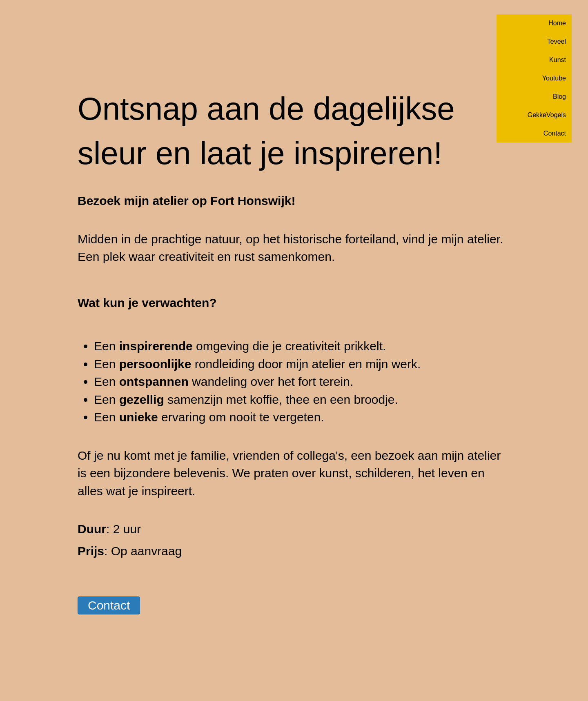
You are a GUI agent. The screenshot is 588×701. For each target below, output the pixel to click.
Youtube (554, 78)
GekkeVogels (547, 115)
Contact (555, 133)
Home (557, 23)
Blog (559, 97)
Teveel (557, 41)
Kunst (558, 60)
